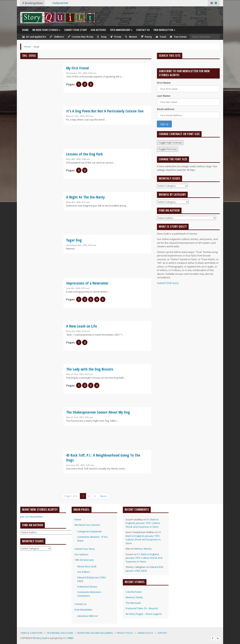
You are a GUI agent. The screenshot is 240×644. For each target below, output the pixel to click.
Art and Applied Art (34, 37)
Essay (102, 37)
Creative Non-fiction (81, 37)
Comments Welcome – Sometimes (90, 594)
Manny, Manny (143, 549)
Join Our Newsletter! (31, 517)
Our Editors (84, 572)
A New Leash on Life (82, 326)
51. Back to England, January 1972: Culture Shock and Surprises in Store (143, 523)
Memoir (131, 37)
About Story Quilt (87, 566)
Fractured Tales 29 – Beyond (142, 608)
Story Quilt (40, 638)
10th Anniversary (121, 30)
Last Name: (164, 96)
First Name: (164, 83)
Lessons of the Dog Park (84, 154)
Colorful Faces (134, 592)
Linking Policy (145, 633)
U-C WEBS (68, 638)
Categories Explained (89, 531)
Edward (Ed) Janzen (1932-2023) (144, 569)
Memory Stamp (134, 597)
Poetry (146, 37)
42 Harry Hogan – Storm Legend (144, 614)
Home (25, 30)
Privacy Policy (125, 633)
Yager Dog (74, 240)
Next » (104, 496)
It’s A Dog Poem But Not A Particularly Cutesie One (105, 111)
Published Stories (87, 587)
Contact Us (143, 30)
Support (162, 633)
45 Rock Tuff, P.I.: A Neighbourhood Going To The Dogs (103, 458)
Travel (161, 37)
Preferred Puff (60, 3)
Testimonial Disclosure (60, 633)
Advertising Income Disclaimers (95, 633)
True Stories (178, 37)
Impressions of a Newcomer (87, 283)
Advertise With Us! (88, 616)
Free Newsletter (164, 30)
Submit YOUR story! (168, 283)
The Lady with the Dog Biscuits (90, 369)
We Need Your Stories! (46, 30)
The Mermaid (133, 603)
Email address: (166, 109)
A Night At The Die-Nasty (85, 197)
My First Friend (77, 68)
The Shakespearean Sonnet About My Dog (98, 412)
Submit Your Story (75, 30)
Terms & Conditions (31, 633)
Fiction (116, 37)
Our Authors (98, 30)
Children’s (57, 37)
